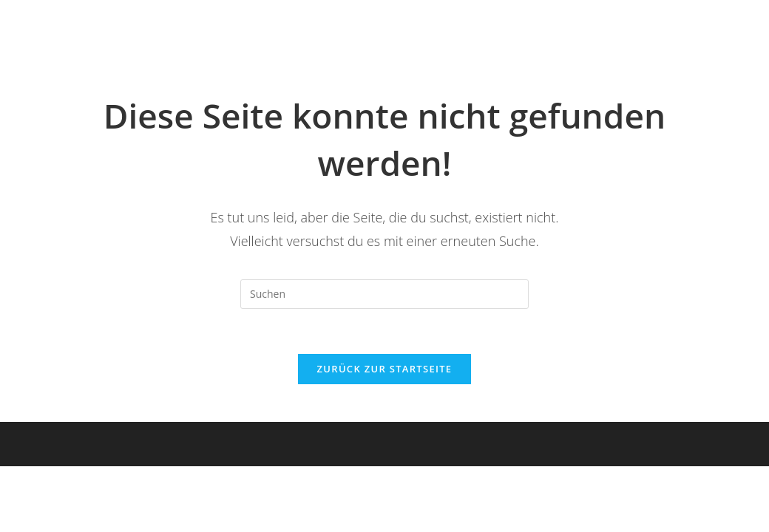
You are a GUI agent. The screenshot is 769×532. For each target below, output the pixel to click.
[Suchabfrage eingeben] (384, 294)
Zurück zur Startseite (385, 369)
